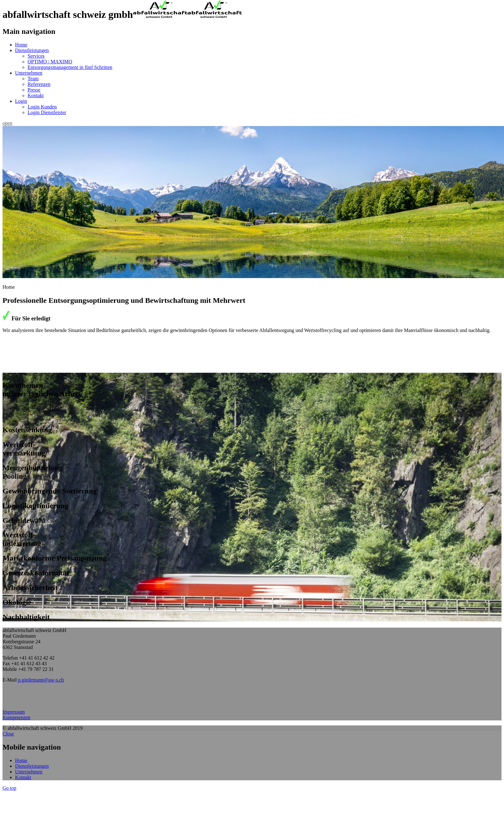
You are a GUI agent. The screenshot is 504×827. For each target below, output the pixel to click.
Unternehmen (29, 73)
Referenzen (39, 84)
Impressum (14, 712)
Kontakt (36, 95)
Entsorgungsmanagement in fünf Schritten (70, 67)
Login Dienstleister (47, 112)
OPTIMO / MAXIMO (50, 62)
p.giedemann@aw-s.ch (41, 680)
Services (36, 56)
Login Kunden (42, 107)
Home (21, 45)
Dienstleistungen (32, 50)
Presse (34, 90)
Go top (9, 788)
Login (21, 101)
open (7, 123)
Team (33, 79)
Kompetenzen (16, 717)
